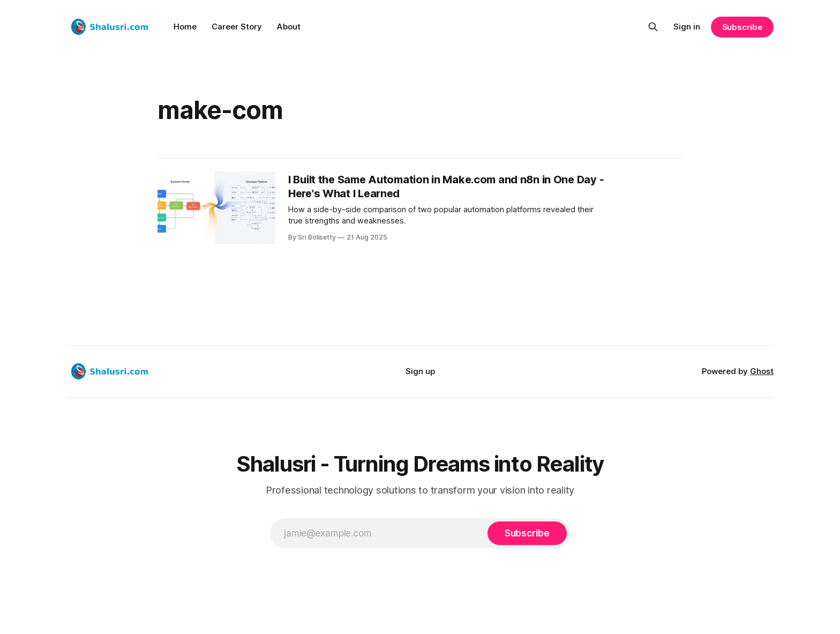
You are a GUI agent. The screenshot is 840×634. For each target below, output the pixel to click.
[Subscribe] (527, 533)
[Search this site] (653, 27)
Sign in (687, 27)
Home (185, 27)
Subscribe (742, 27)
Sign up (420, 371)
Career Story (237, 27)
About (289, 27)
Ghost (762, 371)
